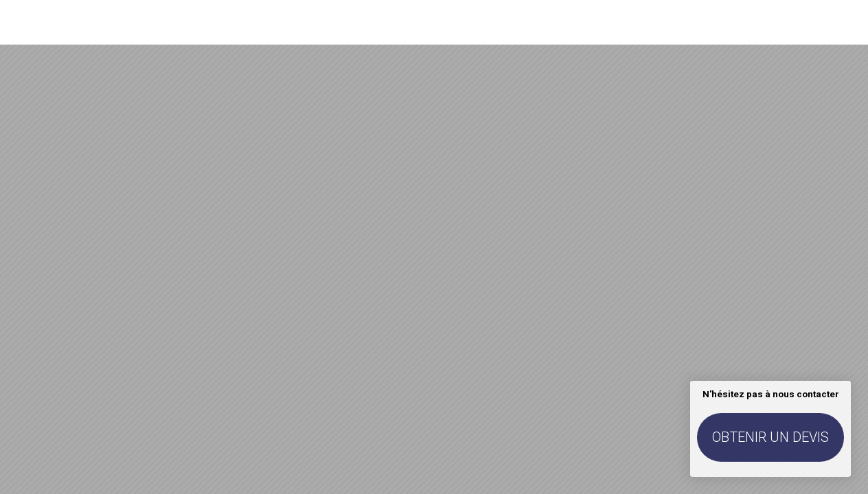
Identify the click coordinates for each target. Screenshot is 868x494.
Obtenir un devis (770, 437)
